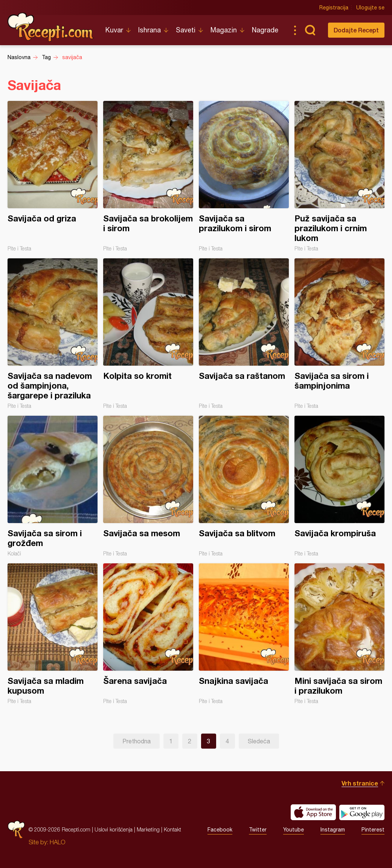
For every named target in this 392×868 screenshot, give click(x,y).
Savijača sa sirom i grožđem (53, 486)
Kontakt (172, 829)
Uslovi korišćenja (114, 829)
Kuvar (114, 30)
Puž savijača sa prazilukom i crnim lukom (339, 176)
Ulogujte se (370, 8)
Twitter (258, 830)
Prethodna (137, 741)
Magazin (224, 30)
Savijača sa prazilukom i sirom (244, 176)
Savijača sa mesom (148, 486)
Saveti (186, 30)
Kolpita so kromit (148, 334)
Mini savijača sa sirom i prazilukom (339, 634)
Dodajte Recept (356, 30)
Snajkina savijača (244, 634)
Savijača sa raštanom (244, 334)
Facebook (220, 830)
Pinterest (373, 830)
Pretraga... (310, 30)
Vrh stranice (360, 783)
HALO (57, 842)
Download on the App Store (313, 812)
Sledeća (259, 741)
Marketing (148, 829)
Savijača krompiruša (339, 486)
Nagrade (265, 30)
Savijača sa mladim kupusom (53, 634)
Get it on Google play (362, 812)
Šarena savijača (148, 634)
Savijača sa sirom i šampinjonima (339, 334)
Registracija (334, 8)
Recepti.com (51, 27)
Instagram (333, 830)
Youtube (294, 830)
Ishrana (149, 30)
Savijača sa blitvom (244, 486)
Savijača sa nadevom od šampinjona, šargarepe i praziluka (53, 334)
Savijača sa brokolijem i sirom (148, 176)
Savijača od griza (53, 176)
